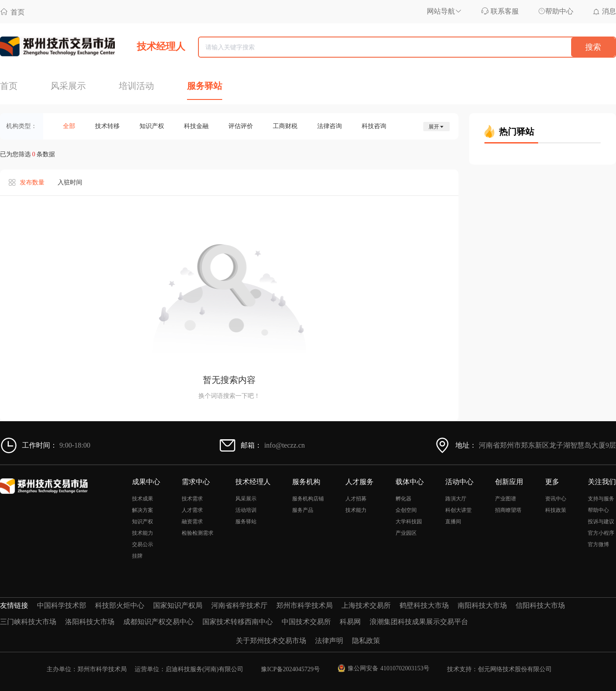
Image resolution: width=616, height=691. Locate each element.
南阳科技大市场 (482, 605)
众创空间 (406, 510)
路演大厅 (456, 499)
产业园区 (406, 533)
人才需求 (192, 510)
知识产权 (143, 522)
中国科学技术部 (62, 605)
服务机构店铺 (308, 499)
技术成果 (143, 499)
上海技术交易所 (366, 605)
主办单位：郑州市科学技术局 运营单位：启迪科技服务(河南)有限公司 (145, 669)
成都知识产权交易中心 (158, 622)
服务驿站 (246, 522)
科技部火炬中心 (120, 605)
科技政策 (556, 510)
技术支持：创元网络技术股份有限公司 (499, 669)
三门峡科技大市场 (28, 622)
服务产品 (303, 510)
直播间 (453, 522)
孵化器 (403, 499)
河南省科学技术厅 (239, 605)
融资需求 (192, 522)
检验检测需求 (198, 533)
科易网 (350, 622)
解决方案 (143, 510)
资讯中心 (556, 499)
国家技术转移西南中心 (238, 622)
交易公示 (143, 544)
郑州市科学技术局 (304, 605)
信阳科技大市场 (540, 605)
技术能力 (143, 533)
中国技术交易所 (306, 622)
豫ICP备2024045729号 (290, 669)
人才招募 (356, 499)
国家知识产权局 (178, 605)
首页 (12, 12)
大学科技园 (409, 522)
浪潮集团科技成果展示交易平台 (419, 622)
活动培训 (246, 510)
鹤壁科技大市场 (424, 605)
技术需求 (192, 499)
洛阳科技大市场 (90, 622)
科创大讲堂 (458, 510)
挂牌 (137, 556)
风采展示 (246, 499)
